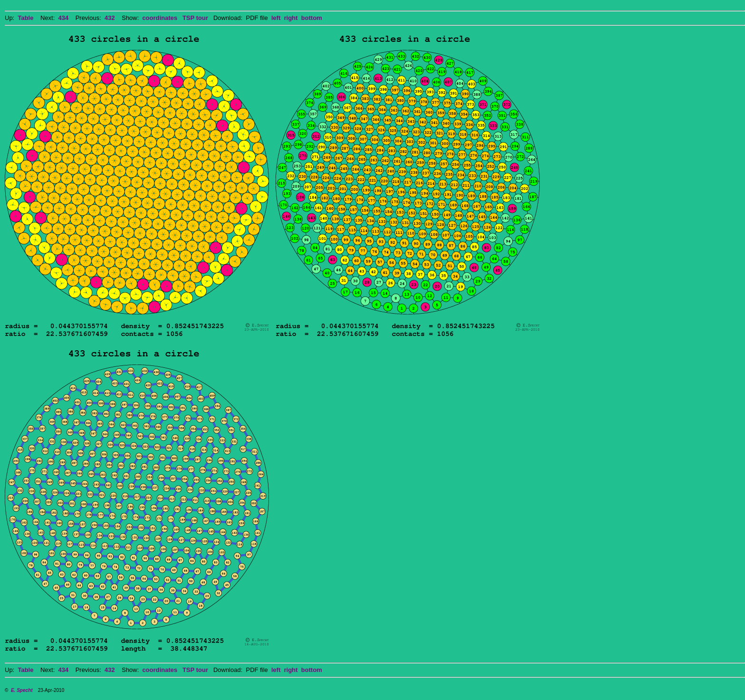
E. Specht (22, 690)
